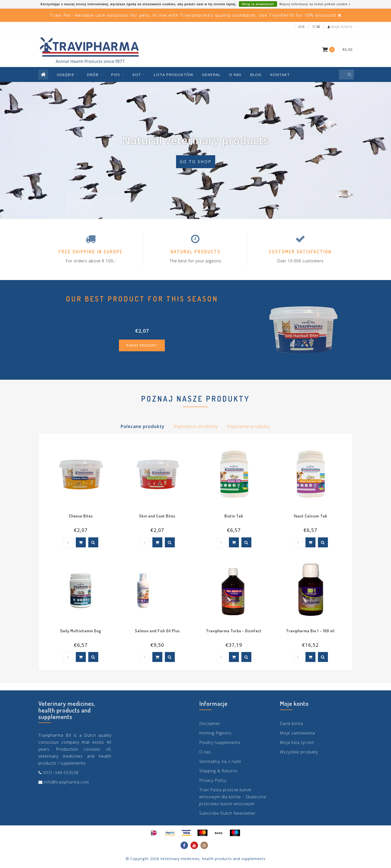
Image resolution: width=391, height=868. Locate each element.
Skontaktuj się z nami (220, 761)
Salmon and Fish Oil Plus (157, 631)
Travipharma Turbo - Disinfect (234, 631)
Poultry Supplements (220, 742)
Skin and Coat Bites (157, 516)
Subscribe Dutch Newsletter (227, 813)
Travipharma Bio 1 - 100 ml (310, 631)
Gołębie (66, 74)
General (211, 74)
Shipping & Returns (218, 771)
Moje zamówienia (297, 733)
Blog (256, 74)
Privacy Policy (213, 780)
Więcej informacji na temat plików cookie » (315, 4)
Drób (93, 74)
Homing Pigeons (215, 733)
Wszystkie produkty (299, 752)
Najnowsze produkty (196, 426)
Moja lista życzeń (297, 742)
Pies (115, 74)
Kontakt (280, 74)
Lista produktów (173, 74)
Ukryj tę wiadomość (258, 4)
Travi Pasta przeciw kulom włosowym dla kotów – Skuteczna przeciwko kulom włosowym (233, 797)
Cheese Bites (81, 516)
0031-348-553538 (61, 773)
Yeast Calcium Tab (310, 516)
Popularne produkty (248, 426)
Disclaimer (210, 723)
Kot (137, 74)
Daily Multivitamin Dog (81, 631)
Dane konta (291, 723)
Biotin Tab (234, 516)
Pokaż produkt (142, 345)
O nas (235, 74)
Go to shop (196, 162)
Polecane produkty (142, 426)
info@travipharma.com (66, 782)
